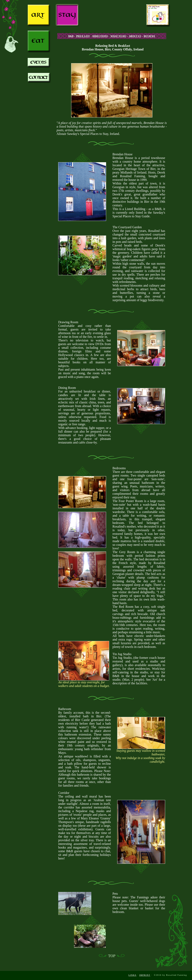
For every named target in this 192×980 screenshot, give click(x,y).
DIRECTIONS (100, 36)
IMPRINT (145, 975)
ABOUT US (135, 36)
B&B (71, 36)
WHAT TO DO (118, 36)
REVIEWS (149, 36)
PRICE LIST (83, 36)
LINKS (132, 975)
